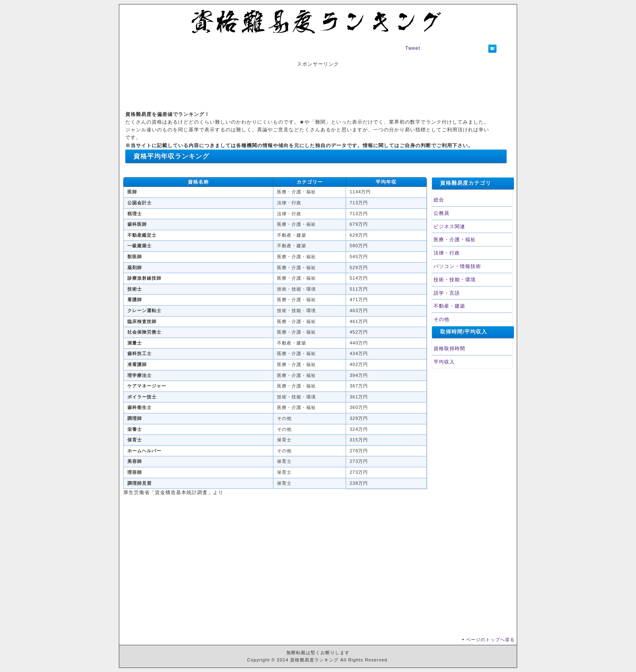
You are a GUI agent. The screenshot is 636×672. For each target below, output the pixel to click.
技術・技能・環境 (455, 280)
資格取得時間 (449, 349)
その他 (442, 319)
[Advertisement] (318, 86)
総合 (439, 200)
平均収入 (444, 362)
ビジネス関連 (449, 227)
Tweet (413, 48)
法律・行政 (447, 253)
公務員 (442, 213)
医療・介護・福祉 (455, 240)
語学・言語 (447, 293)
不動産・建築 (449, 306)
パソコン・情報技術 (457, 266)
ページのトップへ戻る (490, 640)
